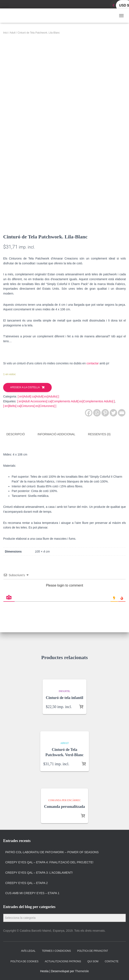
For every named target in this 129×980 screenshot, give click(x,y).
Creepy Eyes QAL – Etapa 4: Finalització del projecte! (49, 862)
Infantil (64, 691)
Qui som (93, 961)
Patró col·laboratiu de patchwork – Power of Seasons (52, 852)
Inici (5, 33)
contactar (93, 363)
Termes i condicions (56, 951)
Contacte (112, 961)
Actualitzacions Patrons (63, 961)
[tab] (19, 434)
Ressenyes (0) (99, 434)
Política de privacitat (92, 951)
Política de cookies (24, 961)
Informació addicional (56, 434)
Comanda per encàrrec (64, 800)
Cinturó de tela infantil (64, 697)
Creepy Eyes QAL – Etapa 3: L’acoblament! (39, 872)
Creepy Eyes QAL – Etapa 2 (26, 883)
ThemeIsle (82, 971)
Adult (13, 33)
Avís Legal (28, 951)
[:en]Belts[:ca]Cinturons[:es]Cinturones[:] (30, 406)
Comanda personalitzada (64, 806)
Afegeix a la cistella (25, 387)
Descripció (16, 434)
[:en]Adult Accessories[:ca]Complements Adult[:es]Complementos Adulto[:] (66, 401)
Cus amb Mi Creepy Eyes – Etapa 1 (32, 893)
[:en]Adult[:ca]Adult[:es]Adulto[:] (38, 396)
